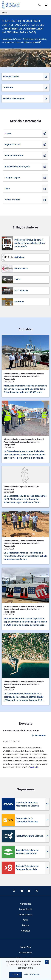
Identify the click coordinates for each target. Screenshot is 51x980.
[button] (47, 962)
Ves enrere (40, 735)
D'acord (16, 975)
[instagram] (37, 891)
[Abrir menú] (46, 5)
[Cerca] (40, 5)
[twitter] (14, 891)
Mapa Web (26, 947)
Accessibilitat (26, 952)
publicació (34, 767)
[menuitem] (26, 904)
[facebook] (29, 891)
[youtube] (22, 891)
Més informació (32, 975)
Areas (5, 12)
